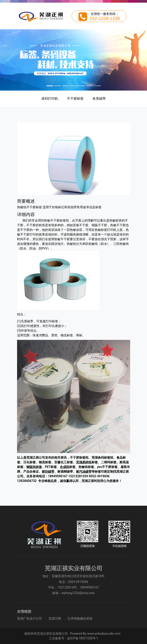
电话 (62, 582)
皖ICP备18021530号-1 (83, 638)
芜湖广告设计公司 (29, 618)
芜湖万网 (55, 618)
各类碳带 (99, 99)
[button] (11, 60)
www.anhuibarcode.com (104, 634)
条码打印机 (50, 99)
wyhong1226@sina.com (78, 593)
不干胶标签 (75, 99)
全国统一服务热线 (103, 14)
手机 (51, 587)
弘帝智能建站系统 (80, 618)
